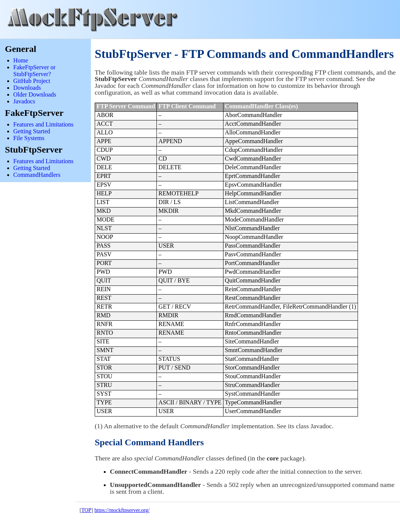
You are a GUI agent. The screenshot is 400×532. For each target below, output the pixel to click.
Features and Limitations (43, 124)
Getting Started (32, 131)
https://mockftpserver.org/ (122, 510)
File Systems (29, 138)
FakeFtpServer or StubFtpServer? (34, 71)
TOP (86, 510)
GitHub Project (32, 81)
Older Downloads (35, 94)
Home (21, 60)
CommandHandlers (37, 175)
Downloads (27, 88)
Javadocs (24, 101)
